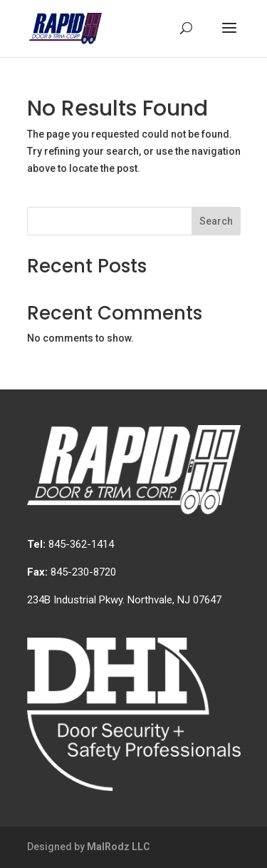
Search (216, 221)
